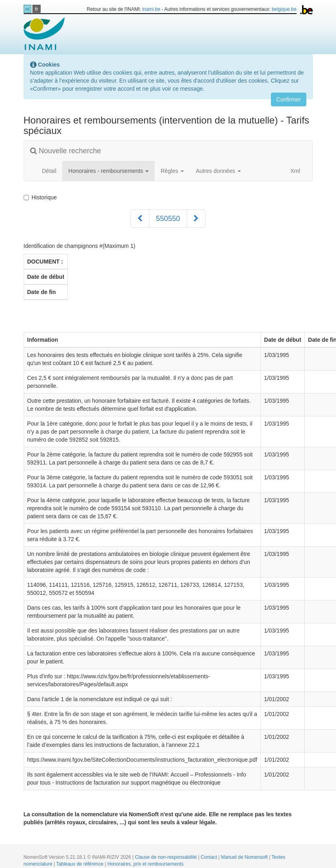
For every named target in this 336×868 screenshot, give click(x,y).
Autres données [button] (218, 171)
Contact (210, 857)
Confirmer (288, 99)
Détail (49, 171)
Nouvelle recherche (66, 151)
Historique (42, 197)
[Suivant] (196, 219)
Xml (291, 171)
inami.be (151, 9)
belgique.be (284, 9)
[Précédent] (140, 219)
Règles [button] (172, 171)
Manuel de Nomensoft (245, 857)
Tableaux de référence (80, 864)
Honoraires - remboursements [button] (108, 171)
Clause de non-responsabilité (166, 857)
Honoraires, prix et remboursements (145, 864)
